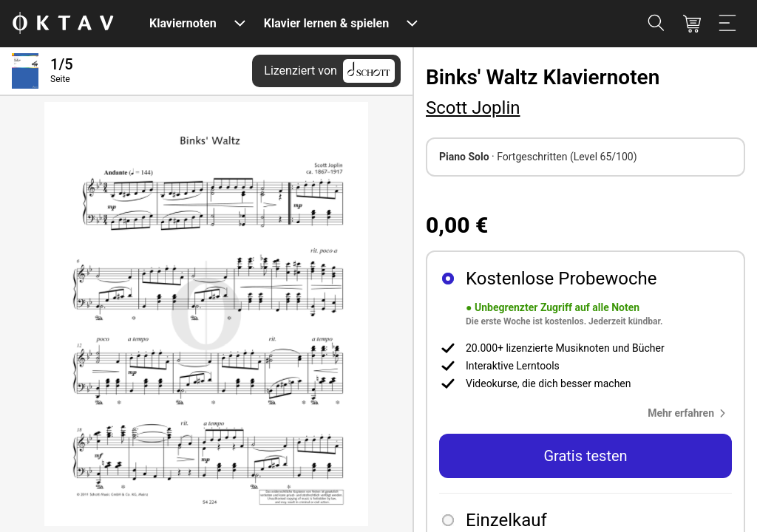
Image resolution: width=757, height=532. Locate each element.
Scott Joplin (473, 108)
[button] (690, 413)
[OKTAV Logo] (63, 24)
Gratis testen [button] (585, 456)
